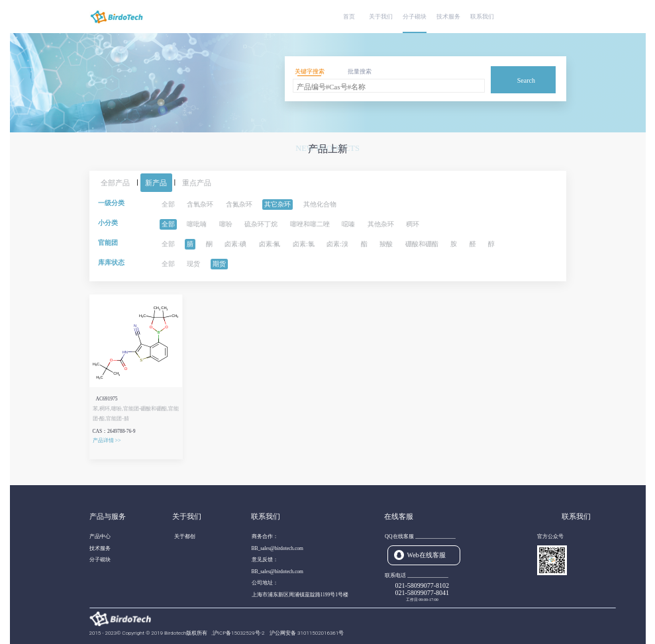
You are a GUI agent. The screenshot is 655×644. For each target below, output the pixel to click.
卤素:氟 (270, 244)
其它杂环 (277, 204)
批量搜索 (360, 71)
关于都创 (185, 536)
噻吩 (226, 224)
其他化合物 (320, 204)
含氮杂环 (239, 204)
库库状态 (111, 262)
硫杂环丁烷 (261, 224)
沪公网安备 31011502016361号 (307, 633)
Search (526, 80)
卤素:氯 (304, 244)
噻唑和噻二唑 (310, 224)
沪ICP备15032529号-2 (239, 633)
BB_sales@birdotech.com (277, 548)
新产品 (156, 182)
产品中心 (100, 536)
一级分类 (111, 203)
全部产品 (115, 182)
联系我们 (482, 17)
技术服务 (448, 17)
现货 (193, 264)
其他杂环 (381, 224)
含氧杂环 (200, 204)
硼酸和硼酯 (422, 244)
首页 (349, 17)
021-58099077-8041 (422, 593)
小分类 (108, 223)
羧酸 (386, 244)
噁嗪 (348, 224)
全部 (168, 204)
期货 (219, 264)
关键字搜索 (310, 71)
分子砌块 (415, 17)
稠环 (413, 224)
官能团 (108, 243)
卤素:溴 (337, 244)
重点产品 (197, 182)
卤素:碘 (235, 244)
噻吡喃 (197, 224)
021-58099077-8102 (422, 585)
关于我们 (381, 17)
